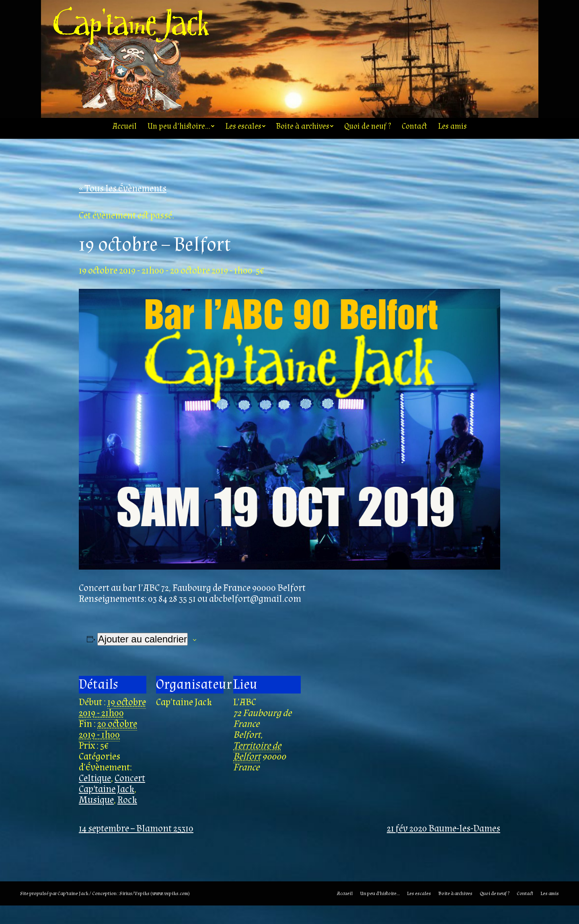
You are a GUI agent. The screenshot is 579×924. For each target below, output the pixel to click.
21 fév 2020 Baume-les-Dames (443, 847)
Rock (127, 818)
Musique (96, 818)
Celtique (95, 797)
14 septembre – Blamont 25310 (136, 847)
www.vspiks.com (170, 912)
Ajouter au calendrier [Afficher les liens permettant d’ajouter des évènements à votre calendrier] (143, 658)
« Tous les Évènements (123, 207)
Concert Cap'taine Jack (112, 802)
